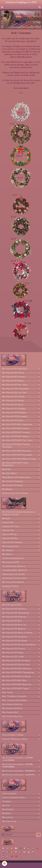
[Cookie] (5, 864)
